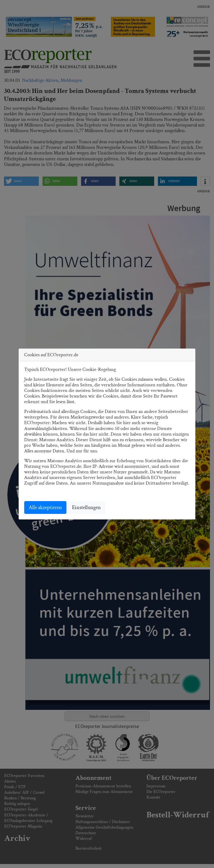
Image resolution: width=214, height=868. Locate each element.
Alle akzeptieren (45, 507)
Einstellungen (86, 507)
